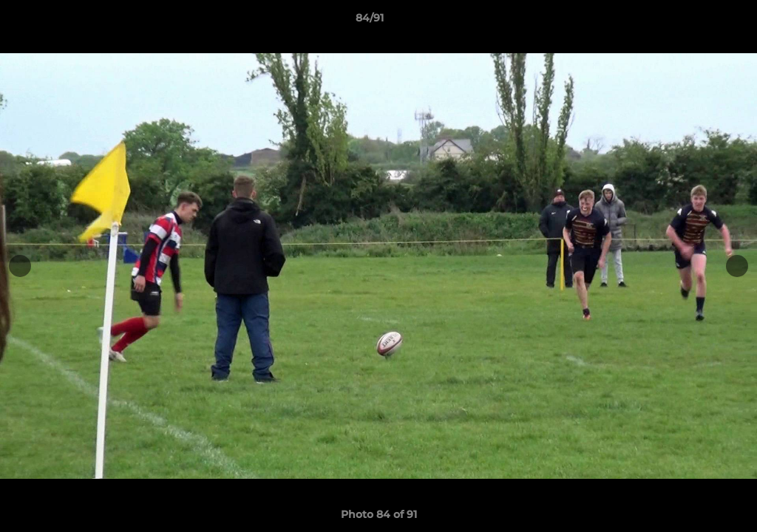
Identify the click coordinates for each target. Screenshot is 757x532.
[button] (695, 21)
